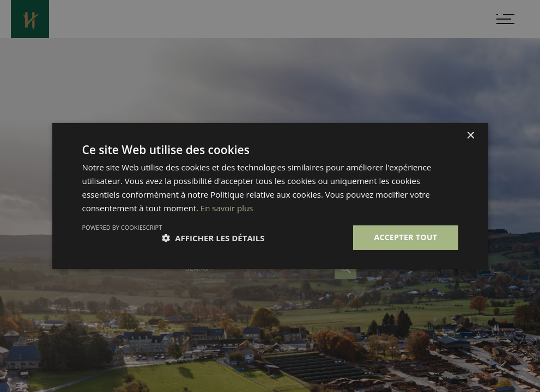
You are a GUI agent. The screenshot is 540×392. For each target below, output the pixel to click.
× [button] (471, 136)
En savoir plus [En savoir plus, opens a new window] (227, 208)
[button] (213, 238)
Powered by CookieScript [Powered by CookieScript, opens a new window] (122, 227)
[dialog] (270, 196)
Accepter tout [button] (405, 237)
